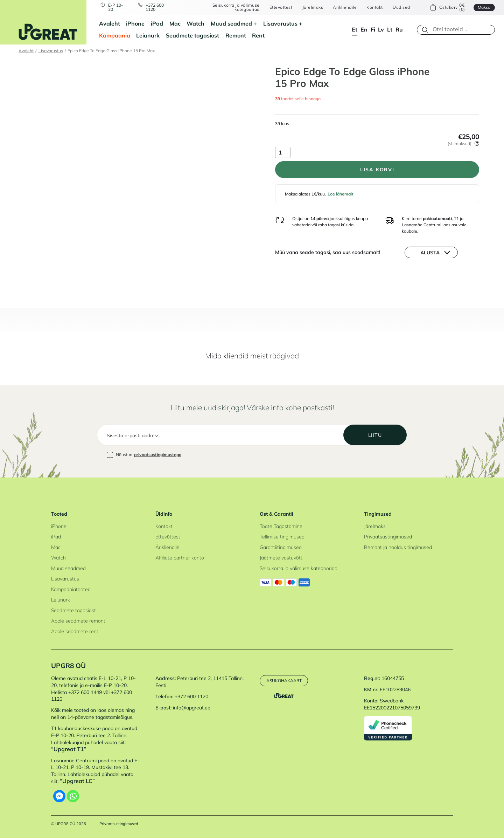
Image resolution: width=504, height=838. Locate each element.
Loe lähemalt (341, 194)
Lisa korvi (377, 170)
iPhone (135, 23)
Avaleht (110, 23)
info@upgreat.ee (192, 708)
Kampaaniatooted (71, 589)
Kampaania (115, 35)
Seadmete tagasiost (192, 35)
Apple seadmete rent (75, 631)
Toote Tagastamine (281, 526)
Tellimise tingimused (282, 537)
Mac (175, 23)
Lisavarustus (280, 23)
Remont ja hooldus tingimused (398, 547)
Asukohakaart (284, 681)
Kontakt (374, 7)
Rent (258, 35)
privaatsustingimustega (158, 455)
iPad (157, 23)
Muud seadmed (231, 23)
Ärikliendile (345, 7)
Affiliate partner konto (180, 558)
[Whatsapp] (73, 796)
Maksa (484, 7)
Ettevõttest (281, 7)
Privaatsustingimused (388, 537)
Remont (236, 35)
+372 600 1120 (155, 8)
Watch (195, 23)
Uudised (401, 7)
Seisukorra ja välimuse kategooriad (236, 8)
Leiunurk (148, 35)
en (364, 29)
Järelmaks (313, 7)
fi (373, 29)
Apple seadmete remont (78, 621)
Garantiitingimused (281, 547)
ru (399, 29)
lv (381, 29)
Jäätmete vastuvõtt (281, 558)
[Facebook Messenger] (59, 796)
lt (390, 29)
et (355, 29)
